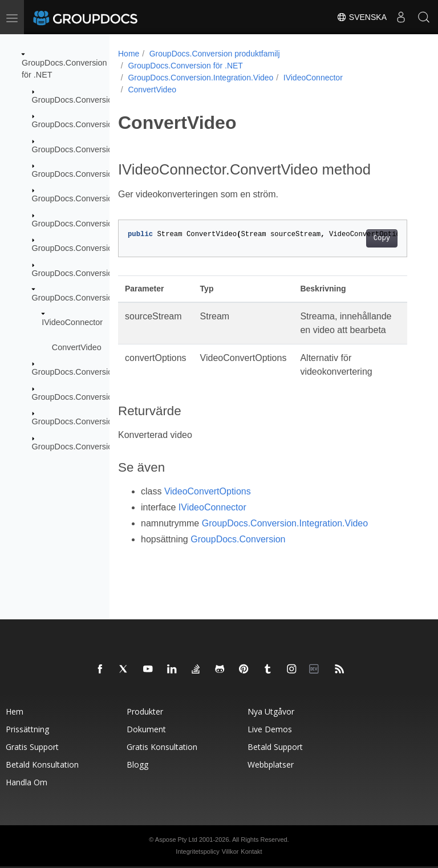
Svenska (362, 17)
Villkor (230, 851)
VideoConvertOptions (208, 491)
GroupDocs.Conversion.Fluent (87, 224)
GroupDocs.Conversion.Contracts (93, 149)
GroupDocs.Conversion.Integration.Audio (107, 248)
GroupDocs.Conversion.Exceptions (96, 174)
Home (129, 54)
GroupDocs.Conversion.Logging (90, 372)
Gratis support (32, 747)
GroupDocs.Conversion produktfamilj (215, 54)
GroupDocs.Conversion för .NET (185, 66)
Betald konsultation (42, 764)
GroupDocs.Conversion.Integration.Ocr (103, 273)
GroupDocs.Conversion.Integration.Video (107, 298)
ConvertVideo (77, 347)
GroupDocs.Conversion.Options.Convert (106, 396)
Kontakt (251, 851)
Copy (382, 238)
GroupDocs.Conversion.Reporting (94, 446)
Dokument (146, 729)
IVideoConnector (72, 322)
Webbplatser (271, 764)
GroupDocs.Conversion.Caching (91, 124)
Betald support (275, 747)
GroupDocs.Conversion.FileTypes (93, 198)
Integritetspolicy (197, 851)
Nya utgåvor (271, 711)
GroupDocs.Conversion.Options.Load (100, 421)
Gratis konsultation (162, 747)
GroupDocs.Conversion (75, 100)
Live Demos (270, 729)
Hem (15, 711)
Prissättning (27, 729)
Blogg (137, 764)
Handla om (27, 782)
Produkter (145, 711)
